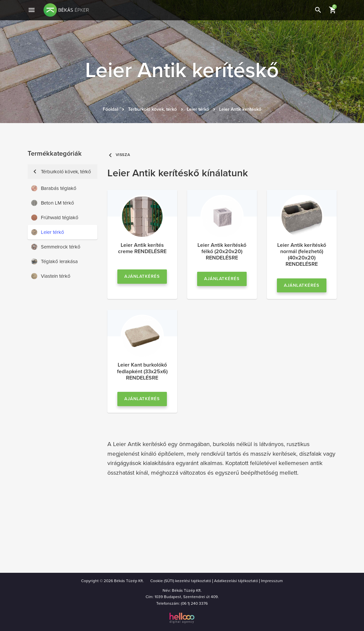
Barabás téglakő (54, 188)
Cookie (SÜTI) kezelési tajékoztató (181, 581)
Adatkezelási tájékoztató (236, 581)
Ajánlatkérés (142, 276)
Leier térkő (198, 109)
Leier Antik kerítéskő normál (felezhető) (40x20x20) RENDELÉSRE (302, 255)
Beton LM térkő (53, 203)
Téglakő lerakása (54, 261)
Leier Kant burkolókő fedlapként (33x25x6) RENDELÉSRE (142, 371)
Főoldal (110, 109)
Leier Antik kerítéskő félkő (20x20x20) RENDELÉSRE (222, 251)
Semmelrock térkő (56, 247)
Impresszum (272, 581)
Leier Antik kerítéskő (240, 109)
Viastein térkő (51, 276)
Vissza (119, 155)
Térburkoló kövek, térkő (152, 109)
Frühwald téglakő (55, 218)
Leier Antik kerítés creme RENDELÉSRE (142, 248)
